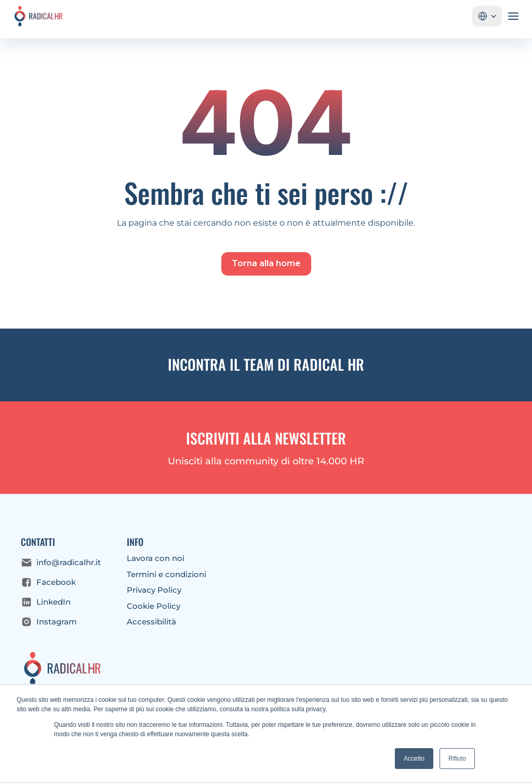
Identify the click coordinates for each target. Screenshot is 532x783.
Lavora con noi (156, 558)
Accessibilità (151, 622)
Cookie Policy (154, 606)
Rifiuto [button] (457, 759)
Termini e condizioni (167, 574)
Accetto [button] (414, 759)
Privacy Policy (154, 590)
